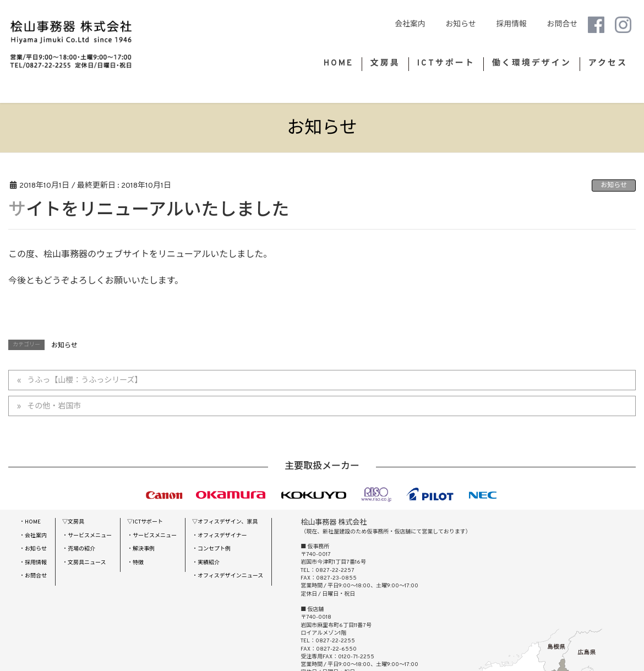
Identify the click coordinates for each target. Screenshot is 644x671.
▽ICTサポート (145, 522)
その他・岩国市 (54, 407)
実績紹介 (209, 563)
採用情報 (519, 24)
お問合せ (562, 24)
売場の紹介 (81, 549)
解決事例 (144, 549)
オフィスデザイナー (222, 536)
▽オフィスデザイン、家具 (225, 522)
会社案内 (433, 24)
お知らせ (476, 24)
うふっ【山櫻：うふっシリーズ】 (84, 381)
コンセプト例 (214, 549)
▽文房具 (73, 522)
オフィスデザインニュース (230, 576)
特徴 (138, 563)
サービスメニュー (90, 536)
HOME (33, 522)
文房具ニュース (87, 563)
